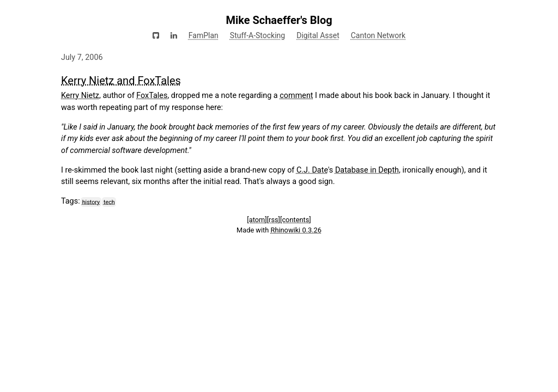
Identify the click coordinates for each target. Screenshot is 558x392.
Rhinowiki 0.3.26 (296, 230)
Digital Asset (318, 35)
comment (296, 96)
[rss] (274, 220)
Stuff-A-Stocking (257, 35)
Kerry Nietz (80, 96)
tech (109, 202)
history (91, 202)
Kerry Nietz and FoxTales (121, 81)
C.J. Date (312, 170)
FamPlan (204, 35)
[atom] (257, 220)
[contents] (296, 220)
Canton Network (378, 35)
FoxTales (152, 96)
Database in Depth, (368, 170)
